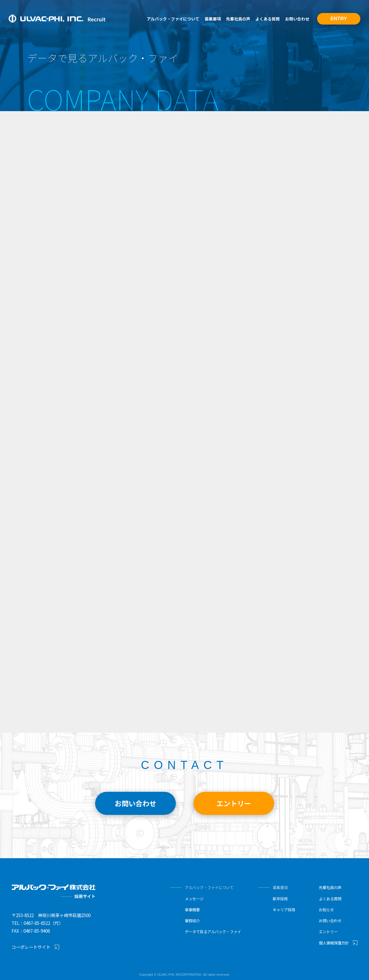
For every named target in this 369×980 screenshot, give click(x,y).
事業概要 (192, 910)
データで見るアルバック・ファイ (213, 932)
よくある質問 (268, 19)
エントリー (328, 932)
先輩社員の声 (238, 19)
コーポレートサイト (31, 947)
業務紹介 (192, 921)
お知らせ (326, 910)
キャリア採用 (284, 910)
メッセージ (194, 899)
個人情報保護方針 (334, 943)
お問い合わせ (297, 19)
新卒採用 (280, 899)
